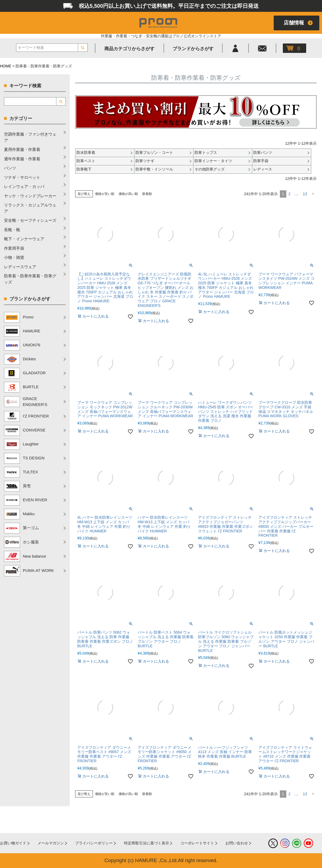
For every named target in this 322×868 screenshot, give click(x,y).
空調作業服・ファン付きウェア (30, 137)
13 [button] (305, 194)
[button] (313, 194)
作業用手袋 (14, 248)
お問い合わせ (237, 843)
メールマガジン (51, 843)
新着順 (147, 194)
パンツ (10, 168)
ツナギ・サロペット (22, 177)
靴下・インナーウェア (24, 239)
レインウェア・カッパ (24, 186)
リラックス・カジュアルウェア (30, 208)
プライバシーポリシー (94, 843)
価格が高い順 (128, 194)
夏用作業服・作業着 (22, 149)
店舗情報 (294, 23)
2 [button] (290, 194)
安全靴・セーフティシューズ (30, 220)
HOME (6, 66)
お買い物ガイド (13, 843)
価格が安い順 (105, 194)
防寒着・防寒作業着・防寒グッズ (30, 279)
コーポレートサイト (197, 843)
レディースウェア (20, 267)
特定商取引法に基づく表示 (147, 843)
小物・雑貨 (14, 257)
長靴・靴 (12, 230)
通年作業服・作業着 (22, 159)
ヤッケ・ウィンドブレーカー (30, 196)
